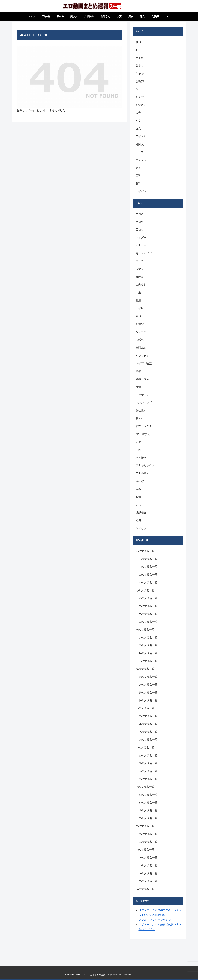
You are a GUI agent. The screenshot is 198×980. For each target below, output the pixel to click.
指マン (140, 269)
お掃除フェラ (144, 324)
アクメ (140, 442)
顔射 (138, 301)
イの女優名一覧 (148, 559)
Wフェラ (141, 332)
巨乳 (138, 176)
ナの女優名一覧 (145, 708)
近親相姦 (141, 513)
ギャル (140, 74)
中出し (140, 293)
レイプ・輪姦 (144, 363)
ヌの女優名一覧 (148, 724)
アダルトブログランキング (155, 920)
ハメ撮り (141, 458)
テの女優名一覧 (148, 693)
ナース (140, 152)
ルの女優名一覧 (148, 865)
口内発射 (141, 285)
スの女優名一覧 (148, 645)
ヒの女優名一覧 (148, 755)
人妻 (138, 113)
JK (137, 50)
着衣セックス (144, 426)
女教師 (140, 81)
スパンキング (144, 403)
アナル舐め (142, 473)
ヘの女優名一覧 (148, 771)
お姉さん (141, 105)
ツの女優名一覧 (148, 685)
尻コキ (140, 230)
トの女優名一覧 (148, 700)
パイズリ (141, 238)
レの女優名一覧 (148, 873)
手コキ (140, 214)
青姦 (138, 489)
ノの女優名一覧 (148, 740)
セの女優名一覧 (148, 653)
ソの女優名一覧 (148, 661)
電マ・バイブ (144, 253)
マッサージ (142, 395)
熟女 (138, 121)
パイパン (141, 191)
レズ (138, 505)
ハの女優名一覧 (145, 747)
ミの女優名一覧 (148, 795)
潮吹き (140, 277)
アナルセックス (145, 466)
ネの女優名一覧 (148, 732)
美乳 (138, 184)
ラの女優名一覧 (145, 850)
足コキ (140, 222)
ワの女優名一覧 (145, 889)
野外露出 (141, 481)
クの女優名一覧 (148, 606)
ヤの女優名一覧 (145, 826)
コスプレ (141, 160)
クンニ (140, 261)
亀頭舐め (141, 348)
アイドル (141, 136)
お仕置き (141, 410)
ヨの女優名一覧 (148, 842)
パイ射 (140, 308)
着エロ (140, 418)
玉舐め (140, 340)
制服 (138, 42)
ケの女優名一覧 (148, 614)
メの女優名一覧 (148, 810)
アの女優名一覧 (145, 551)
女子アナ (141, 97)
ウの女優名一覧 (148, 567)
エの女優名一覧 (148, 575)
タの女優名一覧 (145, 669)
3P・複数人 (143, 434)
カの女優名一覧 (145, 590)
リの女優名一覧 (148, 858)
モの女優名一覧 (148, 818)
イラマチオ (142, 356)
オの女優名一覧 (148, 582)
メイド (140, 168)
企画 (138, 450)
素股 (138, 316)
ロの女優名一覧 (148, 881)
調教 (138, 371)
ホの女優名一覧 (148, 779)
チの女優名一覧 (148, 677)
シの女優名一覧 (148, 637)
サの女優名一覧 (145, 630)
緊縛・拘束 (142, 379)
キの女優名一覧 (148, 598)
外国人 (140, 144)
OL (137, 89)
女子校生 (141, 58)
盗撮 (138, 497)
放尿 (138, 521)
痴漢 (138, 387)
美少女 (140, 66)
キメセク (141, 528)
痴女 (138, 129)
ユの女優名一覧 (148, 834)
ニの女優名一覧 (148, 716)
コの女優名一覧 (148, 622)
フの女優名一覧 (148, 763)
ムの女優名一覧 (148, 803)
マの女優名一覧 (145, 787)
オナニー (141, 245)
